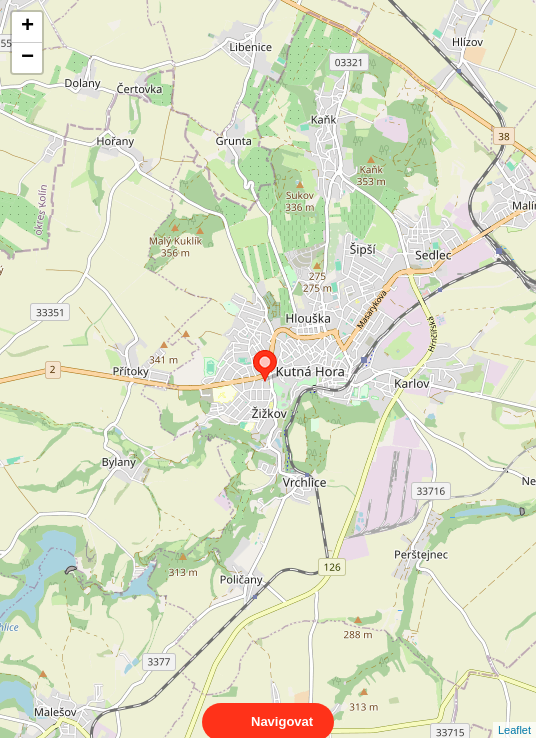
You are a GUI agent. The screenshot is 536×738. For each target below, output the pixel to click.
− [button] (27, 58)
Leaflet (514, 712)
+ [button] (27, 27)
